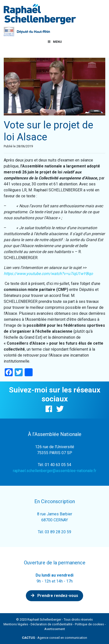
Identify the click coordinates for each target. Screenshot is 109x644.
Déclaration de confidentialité (52, 624)
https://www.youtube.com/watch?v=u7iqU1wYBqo (48, 274)
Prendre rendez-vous (54, 596)
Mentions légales (16, 624)
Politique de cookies (89, 624)
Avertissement (55, 629)
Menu (54, 42)
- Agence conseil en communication (54, 638)
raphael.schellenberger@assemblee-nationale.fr (55, 471)
